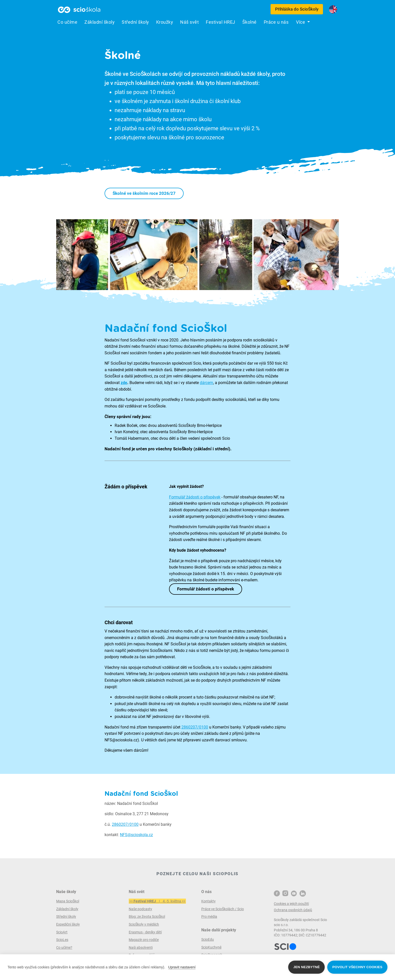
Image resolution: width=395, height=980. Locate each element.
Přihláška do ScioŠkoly (297, 9)
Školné (250, 22)
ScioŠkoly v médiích (144, 924)
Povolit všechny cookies (357, 967)
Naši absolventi (141, 947)
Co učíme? (64, 947)
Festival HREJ (221, 22)
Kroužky (165, 22)
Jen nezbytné (306, 967)
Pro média (209, 916)
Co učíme (67, 22)
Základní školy (100, 22)
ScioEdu (208, 939)
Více (301, 22)
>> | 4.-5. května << (157, 901)
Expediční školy (68, 924)
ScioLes (62, 940)
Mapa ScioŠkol (68, 901)
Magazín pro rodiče (144, 940)
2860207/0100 (195, 727)
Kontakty (208, 901)
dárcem (206, 383)
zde (124, 383)
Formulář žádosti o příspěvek (195, 497)
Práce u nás (276, 22)
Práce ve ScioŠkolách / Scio (223, 909)
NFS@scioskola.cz (136, 835)
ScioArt (62, 932)
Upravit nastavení (182, 967)
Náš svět (189, 22)
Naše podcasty (140, 909)
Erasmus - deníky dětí (145, 932)
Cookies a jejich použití (291, 904)
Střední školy (135, 22)
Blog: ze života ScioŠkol (147, 916)
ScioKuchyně (211, 947)
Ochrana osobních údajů (293, 910)
